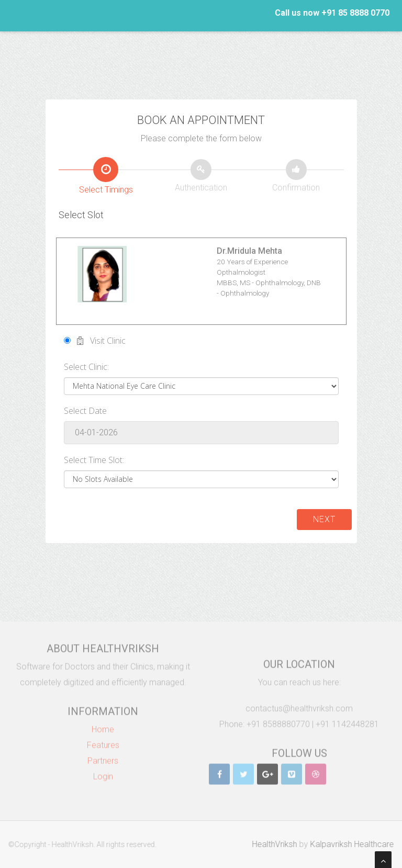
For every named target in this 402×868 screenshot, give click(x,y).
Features (103, 741)
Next (324, 519)
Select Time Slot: (94, 460)
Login (103, 773)
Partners (103, 757)
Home (103, 725)
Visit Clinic (95, 341)
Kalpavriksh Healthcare (356, 844)
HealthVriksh (278, 844)
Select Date (85, 411)
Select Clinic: (86, 367)
